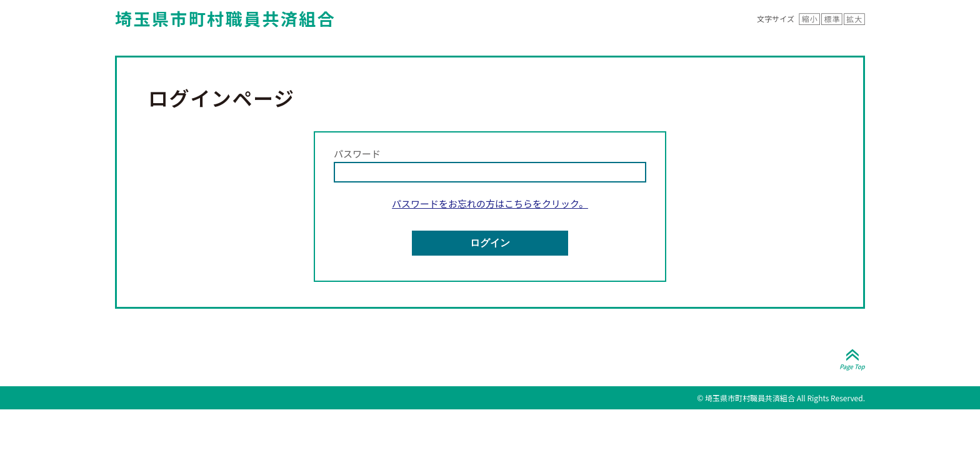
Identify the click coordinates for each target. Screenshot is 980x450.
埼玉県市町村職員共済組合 (225, 18)
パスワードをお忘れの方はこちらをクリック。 (490, 203)
